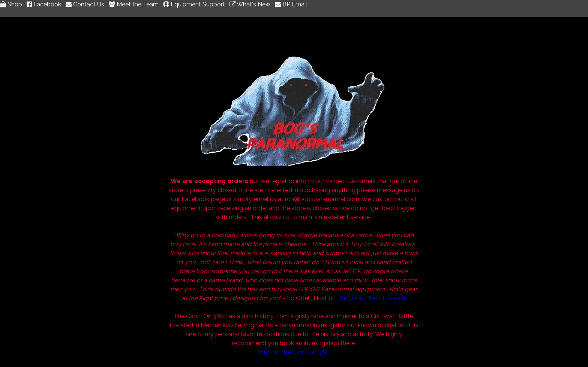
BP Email (291, 4)
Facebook (45, 4)
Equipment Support (196, 4)
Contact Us (86, 4)
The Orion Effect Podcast (371, 298)
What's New (251, 4)
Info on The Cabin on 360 (294, 352)
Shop (13, 4)
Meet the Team (135, 4)
